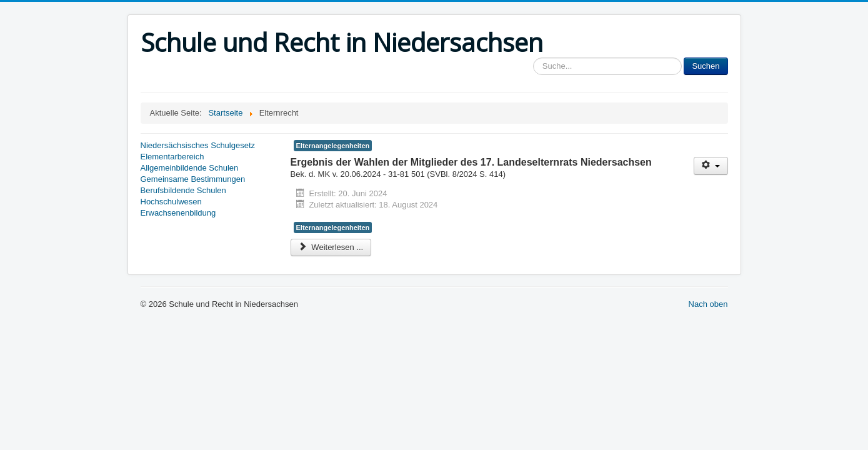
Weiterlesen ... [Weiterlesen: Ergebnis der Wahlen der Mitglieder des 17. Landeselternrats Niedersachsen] (331, 247)
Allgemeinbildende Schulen (190, 168)
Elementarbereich (172, 157)
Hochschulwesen (171, 202)
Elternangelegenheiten (333, 146)
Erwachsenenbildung (178, 213)
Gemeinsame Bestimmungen (193, 179)
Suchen (706, 66)
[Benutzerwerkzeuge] (711, 166)
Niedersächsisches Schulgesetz (198, 145)
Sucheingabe (533, 58)
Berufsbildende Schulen (183, 190)
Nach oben (708, 304)
